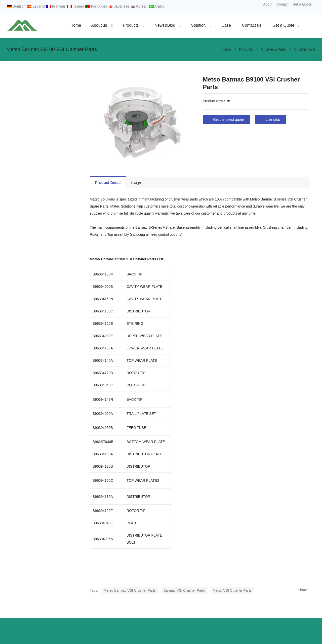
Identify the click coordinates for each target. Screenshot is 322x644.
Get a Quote (302, 4)
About (268, 4)
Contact (283, 4)
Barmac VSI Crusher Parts (184, 590)
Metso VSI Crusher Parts (232, 590)
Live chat (273, 119)
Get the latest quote (228, 119)
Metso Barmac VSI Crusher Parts (130, 590)
